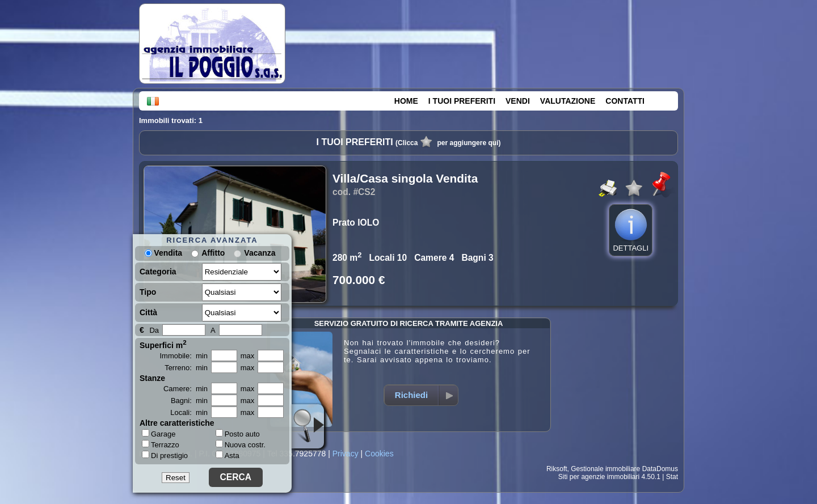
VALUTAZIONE (568, 101)
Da (154, 330)
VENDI (518, 101)
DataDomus (660, 469)
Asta (228, 456)
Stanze (152, 378)
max (248, 356)
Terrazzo (161, 444)
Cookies (379, 454)
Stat (672, 477)
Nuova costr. (241, 445)
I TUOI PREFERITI (462, 101)
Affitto (213, 253)
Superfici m (163, 344)
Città (148, 312)
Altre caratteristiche (177, 423)
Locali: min (189, 412)
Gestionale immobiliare (605, 469)
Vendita (163, 253)
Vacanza (260, 253)
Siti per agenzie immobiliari (599, 477)
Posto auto (238, 434)
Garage (159, 434)
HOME (406, 101)
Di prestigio (165, 455)
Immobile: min (184, 356)
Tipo (148, 292)
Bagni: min (189, 401)
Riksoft (557, 469)
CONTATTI (625, 101)
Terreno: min (186, 368)
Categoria (158, 272)
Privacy (346, 454)
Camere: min (186, 389)
